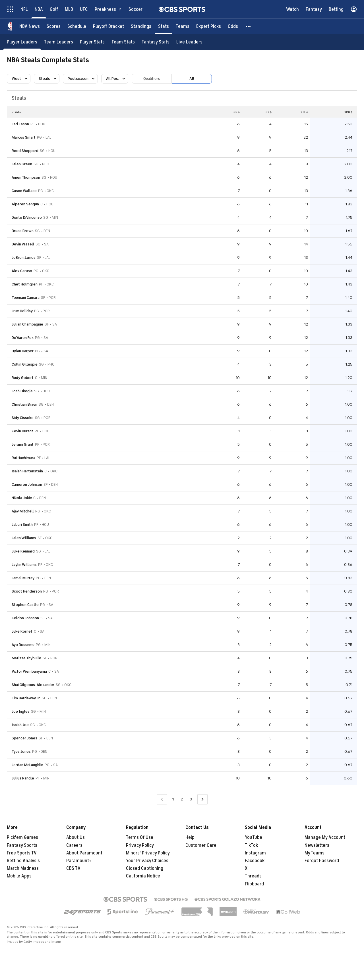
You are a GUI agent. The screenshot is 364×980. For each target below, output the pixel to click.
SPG (348, 112)
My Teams (315, 853)
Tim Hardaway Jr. (26, 698)
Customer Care (201, 845)
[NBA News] (30, 26)
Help (190, 837)
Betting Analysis (23, 861)
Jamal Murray (23, 578)
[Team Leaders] (59, 42)
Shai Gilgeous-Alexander (33, 685)
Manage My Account (325, 837)
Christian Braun (24, 404)
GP (237, 112)
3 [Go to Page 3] (191, 799)
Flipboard (254, 884)
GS (269, 112)
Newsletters (317, 845)
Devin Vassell (23, 244)
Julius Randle (23, 778)
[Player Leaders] (22, 42)
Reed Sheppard (25, 151)
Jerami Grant (23, 444)
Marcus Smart (24, 137)
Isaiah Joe (20, 725)
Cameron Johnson (27, 484)
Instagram (255, 853)
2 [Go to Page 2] (182, 799)
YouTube (254, 837)
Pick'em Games (22, 837)
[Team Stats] (123, 42)
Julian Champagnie (27, 324)
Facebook (255, 861)
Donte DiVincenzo (27, 217)
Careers (74, 845)
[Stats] (164, 26)
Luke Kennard (23, 551)
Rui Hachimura (23, 458)
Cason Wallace (24, 191)
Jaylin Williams (24, 565)
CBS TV (73, 868)
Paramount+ (79, 861)
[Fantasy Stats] (156, 42)
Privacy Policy (140, 845)
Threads (253, 876)
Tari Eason (20, 124)
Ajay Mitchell (23, 511)
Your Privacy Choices (147, 861)
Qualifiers (152, 79)
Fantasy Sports (22, 845)
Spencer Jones (24, 738)
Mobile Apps (19, 876)
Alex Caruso (22, 271)
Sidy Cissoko (23, 418)
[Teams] (183, 26)
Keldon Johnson (25, 618)
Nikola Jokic (22, 498)
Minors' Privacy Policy (148, 853)
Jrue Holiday (22, 311)
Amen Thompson (26, 177)
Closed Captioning (145, 868)
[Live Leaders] (189, 42)
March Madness (23, 868)
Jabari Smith (22, 525)
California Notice (143, 876)
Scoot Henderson (27, 591)
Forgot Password (322, 861)
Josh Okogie (22, 391)
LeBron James (24, 257)
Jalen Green (22, 164)
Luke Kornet (22, 631)
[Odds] (233, 26)
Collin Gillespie (25, 364)
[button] (249, 26)
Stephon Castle (25, 605)
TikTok (251, 845)
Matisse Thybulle (26, 658)
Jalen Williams (24, 538)
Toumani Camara (26, 298)
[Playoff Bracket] (108, 26)
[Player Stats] (92, 42)
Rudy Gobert (23, 378)
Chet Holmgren (25, 284)
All (192, 79)
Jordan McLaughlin (27, 765)
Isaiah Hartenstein (27, 471)
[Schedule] (77, 26)
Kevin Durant (22, 431)
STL (304, 112)
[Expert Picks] (209, 26)
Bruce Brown (23, 231)
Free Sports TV (22, 853)
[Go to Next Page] (202, 799)
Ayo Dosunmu (23, 645)
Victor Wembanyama (29, 671)
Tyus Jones (21, 751)
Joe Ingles (21, 711)
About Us (76, 837)
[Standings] (141, 26)
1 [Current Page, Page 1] (173, 799)
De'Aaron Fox (23, 338)
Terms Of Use (140, 837)
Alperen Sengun (25, 204)
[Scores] (54, 26)
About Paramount (84, 853)
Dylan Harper (23, 351)
